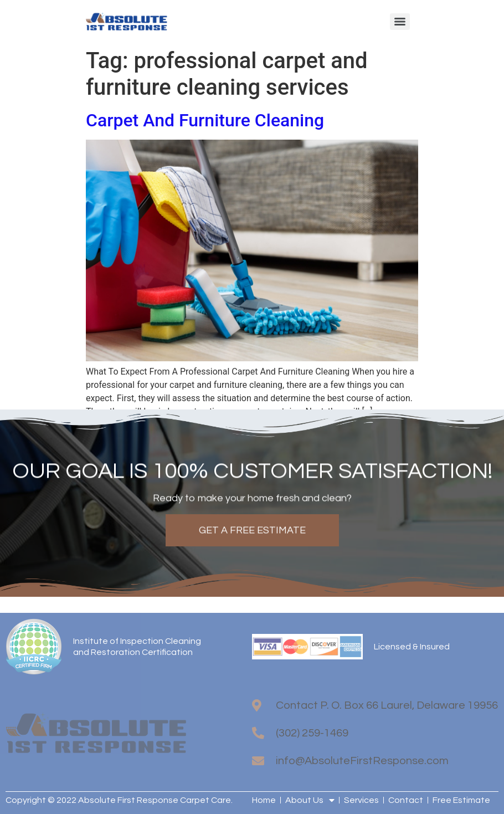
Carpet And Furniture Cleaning (205, 120)
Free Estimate (461, 800)
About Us (310, 800)
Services (361, 800)
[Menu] (400, 22)
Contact (406, 800)
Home (264, 800)
